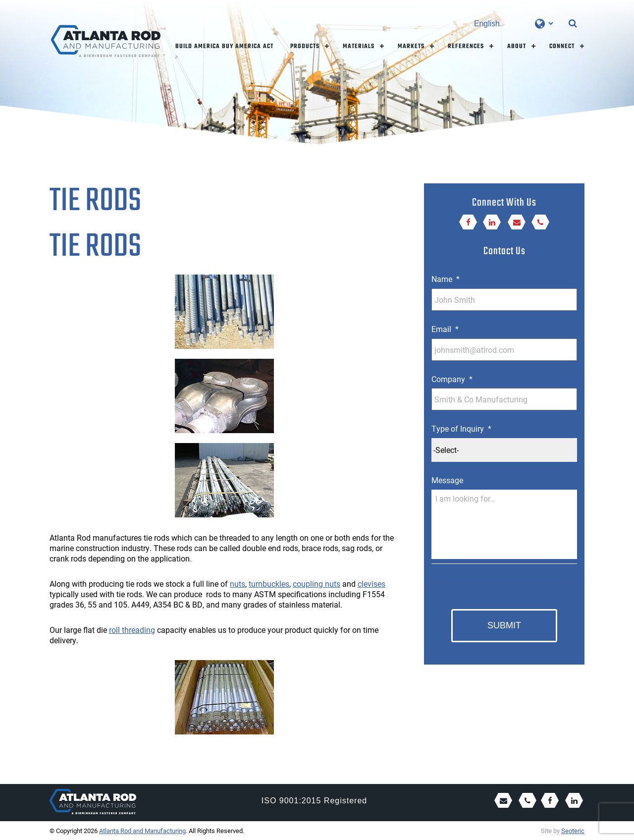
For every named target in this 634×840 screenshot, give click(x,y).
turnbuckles (269, 584)
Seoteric (573, 831)
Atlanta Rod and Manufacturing (142, 831)
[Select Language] (513, 24)
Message (447, 480)
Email (445, 329)
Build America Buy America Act (224, 46)
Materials (359, 46)
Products (305, 46)
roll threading (132, 630)
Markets (411, 46)
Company (452, 379)
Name (446, 279)
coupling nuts (317, 584)
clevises (371, 584)
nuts (238, 584)
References (466, 46)
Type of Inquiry (461, 429)
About (517, 46)
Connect (562, 46)
